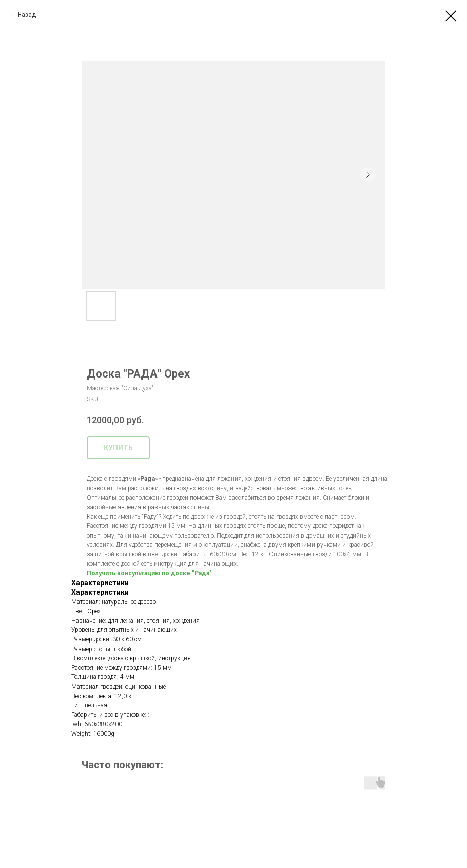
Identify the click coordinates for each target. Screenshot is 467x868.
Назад (27, 15)
